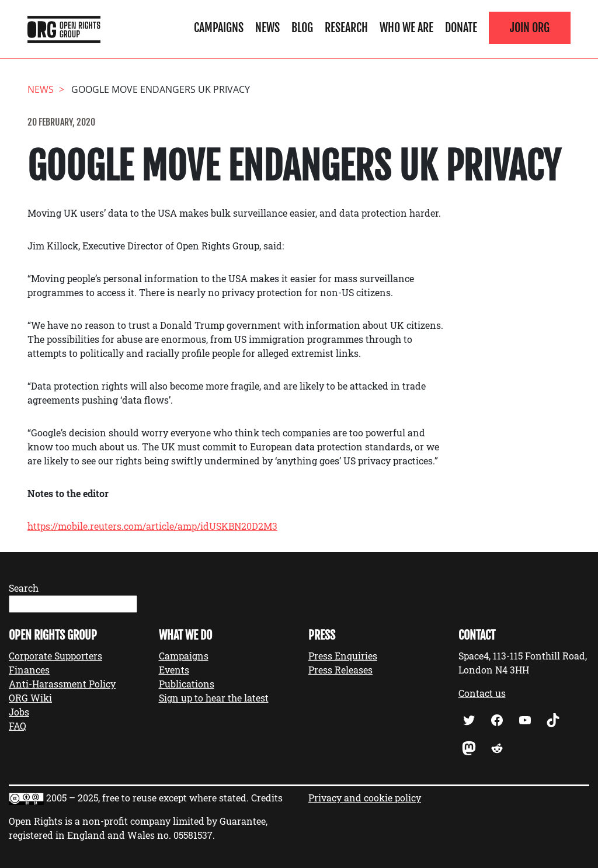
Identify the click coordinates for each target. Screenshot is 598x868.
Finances (29, 670)
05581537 (193, 835)
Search (24, 588)
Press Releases (340, 670)
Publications (187, 684)
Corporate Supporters (55, 656)
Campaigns (219, 27)
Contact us (482, 693)
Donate (461, 27)
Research (346, 27)
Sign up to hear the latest (214, 698)
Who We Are (406, 27)
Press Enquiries (343, 656)
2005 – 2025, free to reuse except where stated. (147, 798)
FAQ (18, 726)
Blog (302, 27)
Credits (267, 798)
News (267, 27)
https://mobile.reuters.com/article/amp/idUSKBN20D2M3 (152, 526)
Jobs (19, 712)
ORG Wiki (30, 698)
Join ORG (530, 27)
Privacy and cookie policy (365, 798)
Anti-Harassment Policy (62, 684)
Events (174, 670)
